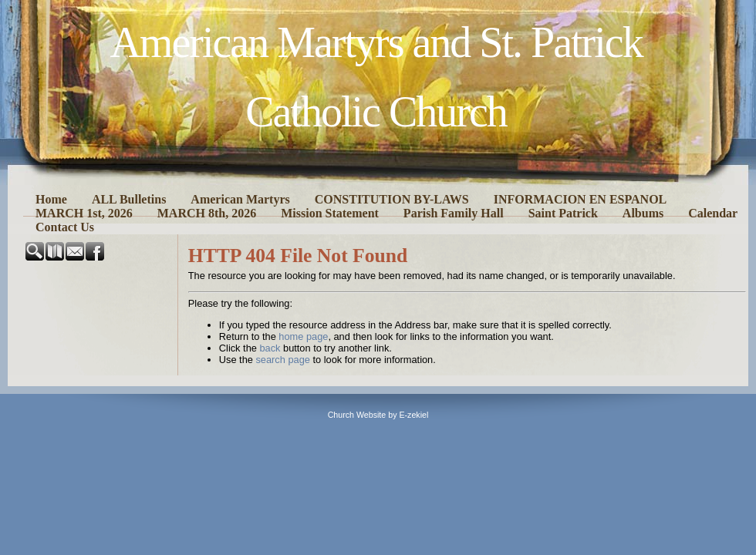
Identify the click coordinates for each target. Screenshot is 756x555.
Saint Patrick (563, 213)
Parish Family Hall (454, 213)
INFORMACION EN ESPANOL (580, 199)
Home (51, 199)
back (270, 348)
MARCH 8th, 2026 (207, 213)
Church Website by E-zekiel (378, 415)
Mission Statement (330, 213)
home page (303, 336)
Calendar (713, 213)
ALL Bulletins (129, 199)
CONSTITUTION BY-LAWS (392, 199)
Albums (643, 213)
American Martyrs (240, 199)
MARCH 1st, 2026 (84, 213)
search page (282, 360)
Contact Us (65, 227)
